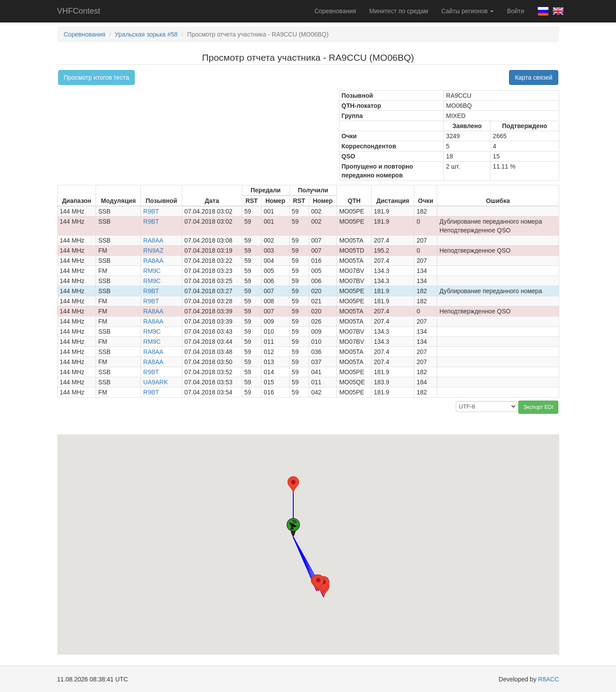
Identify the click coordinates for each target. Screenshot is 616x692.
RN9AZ (153, 250)
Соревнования (335, 11)
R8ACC (548, 679)
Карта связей (533, 77)
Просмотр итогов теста (97, 77)
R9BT (151, 211)
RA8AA (153, 240)
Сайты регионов (467, 11)
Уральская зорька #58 (146, 34)
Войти (515, 11)
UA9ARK (155, 382)
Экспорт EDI (538, 407)
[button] (293, 484)
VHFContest (79, 11)
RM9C (152, 271)
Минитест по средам (399, 11)
